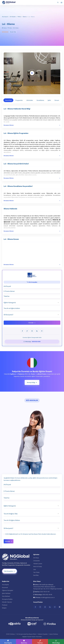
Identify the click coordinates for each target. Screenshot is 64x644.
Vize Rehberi (6, 596)
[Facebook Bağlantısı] (35, 607)
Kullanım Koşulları (43, 634)
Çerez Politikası (54, 634)
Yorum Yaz (13, 32)
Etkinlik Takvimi (7, 602)
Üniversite (36, 561)
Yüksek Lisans (38, 564)
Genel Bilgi (8, 100)
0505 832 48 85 (47, 595)
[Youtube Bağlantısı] (55, 607)
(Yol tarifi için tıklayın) (46, 585)
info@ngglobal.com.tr (48, 597)
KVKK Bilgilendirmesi (11, 534)
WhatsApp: (32, 342)
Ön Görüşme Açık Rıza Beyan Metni (31, 534)
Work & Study (38, 566)
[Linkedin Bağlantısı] (50, 607)
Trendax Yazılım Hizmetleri (34, 637)
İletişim (4, 608)
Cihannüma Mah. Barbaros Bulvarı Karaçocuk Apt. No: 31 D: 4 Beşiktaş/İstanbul (48, 588)
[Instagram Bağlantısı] (45, 607)
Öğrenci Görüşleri (8, 590)
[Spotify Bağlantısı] (60, 607)
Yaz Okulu (36, 572)
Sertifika (36, 575)
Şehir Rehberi (6, 593)
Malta (19, 17)
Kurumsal (5, 587)
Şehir (49, 100)
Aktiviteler (30, 100)
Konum (57, 100)
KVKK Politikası (10, 634)
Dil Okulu (36, 558)
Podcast (5, 605)
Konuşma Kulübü (7, 599)
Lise (35, 569)
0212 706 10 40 (45, 592)
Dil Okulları (13, 17)
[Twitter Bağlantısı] (40, 607)
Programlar (19, 100)
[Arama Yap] (58, 2)
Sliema (25, 17)
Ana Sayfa (5, 17)
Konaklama (40, 100)
